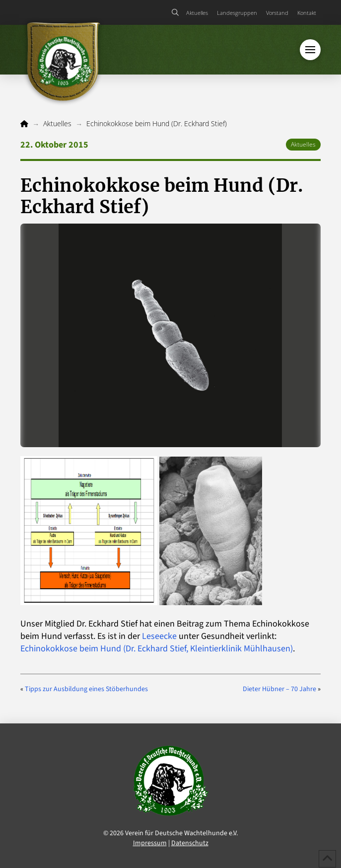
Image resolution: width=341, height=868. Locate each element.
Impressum (150, 843)
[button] (175, 12)
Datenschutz (190, 843)
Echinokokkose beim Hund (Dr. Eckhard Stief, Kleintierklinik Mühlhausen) (157, 649)
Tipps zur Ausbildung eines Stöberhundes (86, 689)
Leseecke (159, 636)
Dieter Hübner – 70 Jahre (279, 689)
